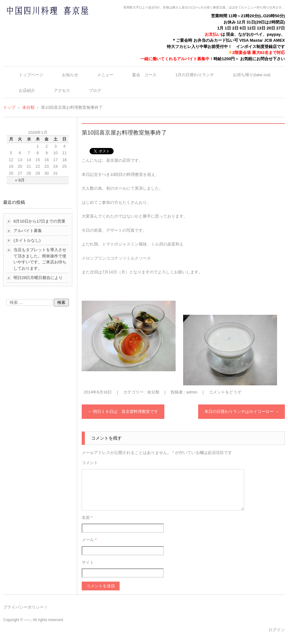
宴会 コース (144, 75)
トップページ (31, 75)
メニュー (105, 75)
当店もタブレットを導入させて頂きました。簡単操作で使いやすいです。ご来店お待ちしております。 (40, 259)
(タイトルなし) (27, 240)
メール (89, 540)
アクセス (62, 90)
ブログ (95, 90)
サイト (88, 562)
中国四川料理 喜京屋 (31, 23)
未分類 (153, 392)
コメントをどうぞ (225, 392)
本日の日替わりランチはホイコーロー (242, 412)
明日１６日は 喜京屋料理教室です (123, 412)
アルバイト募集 (28, 231)
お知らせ (70, 75)
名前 (87, 517)
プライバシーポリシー (23, 607)
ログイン (277, 630)
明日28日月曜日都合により (38, 278)
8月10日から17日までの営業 (39, 221)
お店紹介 (27, 90)
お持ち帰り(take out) (252, 75)
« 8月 (20, 180)
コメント (90, 463)
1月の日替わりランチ (195, 75)
